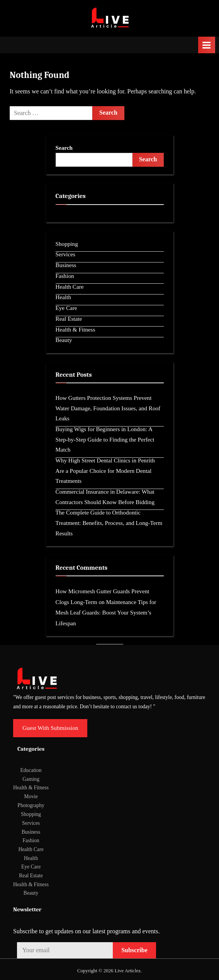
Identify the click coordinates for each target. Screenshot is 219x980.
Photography (31, 805)
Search (64, 148)
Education (31, 770)
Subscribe (134, 950)
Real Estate (69, 319)
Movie (31, 796)
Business (66, 265)
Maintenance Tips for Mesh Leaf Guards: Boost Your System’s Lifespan (106, 613)
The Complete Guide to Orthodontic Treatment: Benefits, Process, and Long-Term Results (109, 523)
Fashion (65, 276)
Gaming (31, 779)
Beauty (64, 340)
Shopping (67, 244)
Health (63, 297)
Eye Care (66, 308)
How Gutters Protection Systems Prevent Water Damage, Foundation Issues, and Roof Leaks (108, 408)
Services (65, 254)
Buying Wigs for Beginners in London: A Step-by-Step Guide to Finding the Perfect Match (105, 439)
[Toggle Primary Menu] (207, 45)
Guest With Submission (50, 728)
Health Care (70, 287)
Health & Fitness (76, 329)
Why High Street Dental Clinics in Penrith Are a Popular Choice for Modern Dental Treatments (105, 471)
